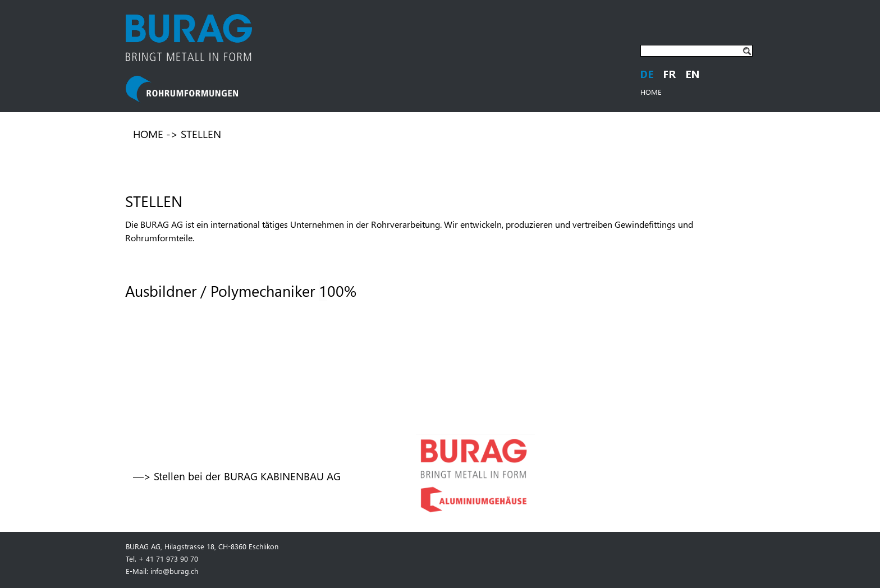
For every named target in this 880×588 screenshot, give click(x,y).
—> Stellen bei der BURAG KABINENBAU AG (237, 476)
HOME (651, 92)
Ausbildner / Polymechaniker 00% (241, 290)
